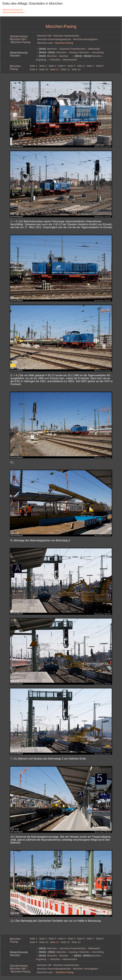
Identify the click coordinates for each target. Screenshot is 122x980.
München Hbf (44, 36)
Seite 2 (43, 66)
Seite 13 (76, 69)
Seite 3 (52, 66)
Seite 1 (33, 66)
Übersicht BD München (13, 10)
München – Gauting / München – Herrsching (80, 52)
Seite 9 (33, 69)
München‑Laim (45, 43)
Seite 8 (100, 66)
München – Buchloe (58, 56)
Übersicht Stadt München (14, 12)
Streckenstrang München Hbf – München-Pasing (20, 39)
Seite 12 (65, 69)
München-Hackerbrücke (66, 36)
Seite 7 (90, 66)
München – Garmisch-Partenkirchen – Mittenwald (73, 49)
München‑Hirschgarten (85, 39)
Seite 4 (62, 66)
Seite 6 (81, 66)
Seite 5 (71, 66)
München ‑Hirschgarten (85, 969)
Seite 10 (44, 69)
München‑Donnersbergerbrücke (54, 39)
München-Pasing (16, 68)
